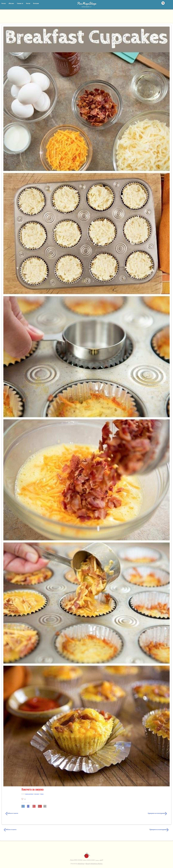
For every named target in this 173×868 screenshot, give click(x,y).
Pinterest (42, 794)
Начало (4, 3)
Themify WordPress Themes (94, 864)
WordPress (81, 864)
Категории (36, 3)
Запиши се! (20, 3)
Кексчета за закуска (32, 789)
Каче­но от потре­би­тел (29, 794)
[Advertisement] (86, 17)
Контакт (28, 3)
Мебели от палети (12, 813)
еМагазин (11, 3)
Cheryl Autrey (37, 794)
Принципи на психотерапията (129, 813)
